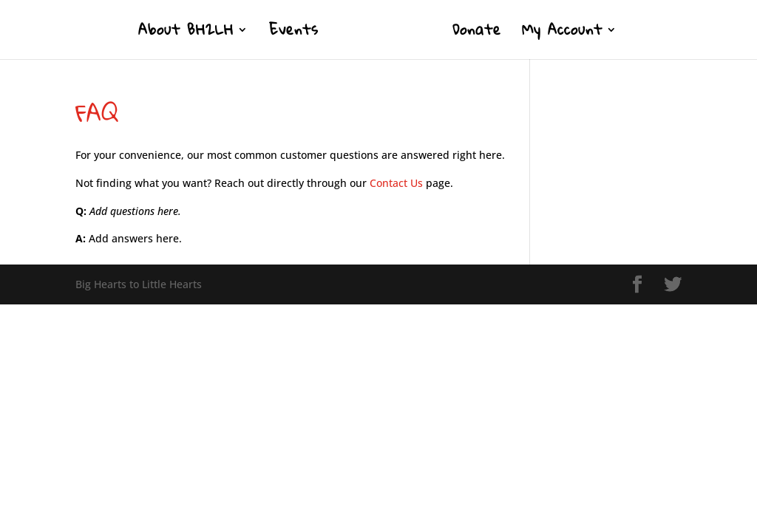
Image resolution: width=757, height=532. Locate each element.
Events (294, 34)
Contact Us (396, 183)
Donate (477, 34)
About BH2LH (186, 34)
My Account (562, 34)
